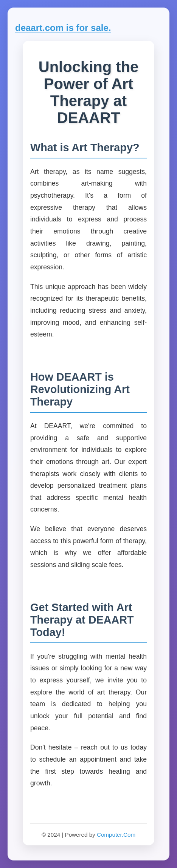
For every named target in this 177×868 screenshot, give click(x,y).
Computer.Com (116, 835)
